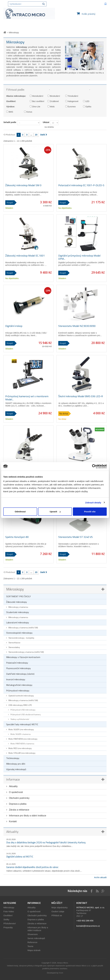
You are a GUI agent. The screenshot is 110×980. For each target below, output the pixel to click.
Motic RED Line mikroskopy (20, 748)
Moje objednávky (60, 907)
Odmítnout (20, 512)
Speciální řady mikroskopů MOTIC (22, 724)
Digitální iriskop (14, 326)
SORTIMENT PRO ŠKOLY (18, 596)
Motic (51, 107)
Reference (32, 942)
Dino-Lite (35, 107)
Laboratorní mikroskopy (18, 622)
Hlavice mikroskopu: (16, 96)
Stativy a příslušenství (20, 719)
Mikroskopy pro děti (16, 764)
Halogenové (72, 101)
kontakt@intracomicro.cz (88, 926)
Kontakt (13, 821)
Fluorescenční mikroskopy (18, 668)
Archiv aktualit (100, 877)
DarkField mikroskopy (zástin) (20, 674)
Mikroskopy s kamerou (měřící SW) (23, 628)
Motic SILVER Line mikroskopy (21, 729)
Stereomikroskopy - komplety (21, 638)
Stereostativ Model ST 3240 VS (75, 537)
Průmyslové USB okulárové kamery (25, 714)
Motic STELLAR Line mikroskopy (22, 753)
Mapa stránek (34, 950)
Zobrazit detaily (93, 502)
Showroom (33, 934)
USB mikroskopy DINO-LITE (20, 705)
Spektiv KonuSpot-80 (17, 537)
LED (86, 101)
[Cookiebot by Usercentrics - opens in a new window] (94, 466)
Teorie (30, 946)
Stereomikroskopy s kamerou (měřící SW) (26, 652)
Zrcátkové (53, 101)
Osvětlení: (11, 101)
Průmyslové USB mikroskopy (23, 710)
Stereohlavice (14, 643)
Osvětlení (8, 915)
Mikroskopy (15, 589)
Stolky (6, 919)
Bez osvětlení (37, 101)
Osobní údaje (58, 911)
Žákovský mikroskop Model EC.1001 (25, 256)
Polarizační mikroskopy (17, 663)
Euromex (71, 107)
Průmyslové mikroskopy (18, 691)
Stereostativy (14, 647)
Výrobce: (11, 107)
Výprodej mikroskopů (16, 769)
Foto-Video (9, 911)
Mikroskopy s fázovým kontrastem (23, 657)
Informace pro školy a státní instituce (27, 816)
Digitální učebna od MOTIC (20, 857)
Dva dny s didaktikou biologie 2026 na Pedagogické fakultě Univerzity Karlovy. (46, 842)
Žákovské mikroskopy (17, 602)
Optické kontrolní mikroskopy (21, 696)
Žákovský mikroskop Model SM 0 (23, 185)
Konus (28, 112)
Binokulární (54, 96)
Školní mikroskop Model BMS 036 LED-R (81, 396)
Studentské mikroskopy (18, 612)
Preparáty (8, 927)
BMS (10, 112)
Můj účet (57, 903)
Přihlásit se (57, 915)
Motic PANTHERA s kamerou (22, 744)
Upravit (55, 512)
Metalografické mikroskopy (19, 685)
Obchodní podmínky (19, 798)
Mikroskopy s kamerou (18, 607)
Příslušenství (10, 923)
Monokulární (37, 96)
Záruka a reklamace (19, 810)
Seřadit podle (10, 122)
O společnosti (16, 792)
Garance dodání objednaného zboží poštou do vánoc (32, 867)
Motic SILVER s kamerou (20, 734)
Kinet (61, 973)
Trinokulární (72, 96)
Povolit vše (90, 512)
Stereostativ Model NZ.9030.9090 (77, 326)
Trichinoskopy (13, 758)
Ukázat (46, 122)
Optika (87, 107)
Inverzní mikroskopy (16, 679)
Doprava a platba (17, 804)
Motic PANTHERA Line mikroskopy (23, 739)
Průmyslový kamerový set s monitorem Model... (27, 398)
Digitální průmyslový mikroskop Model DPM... (79, 257)
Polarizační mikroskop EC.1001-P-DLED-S (81, 185)
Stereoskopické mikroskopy (19, 633)
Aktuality (13, 786)
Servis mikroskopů (36, 938)
